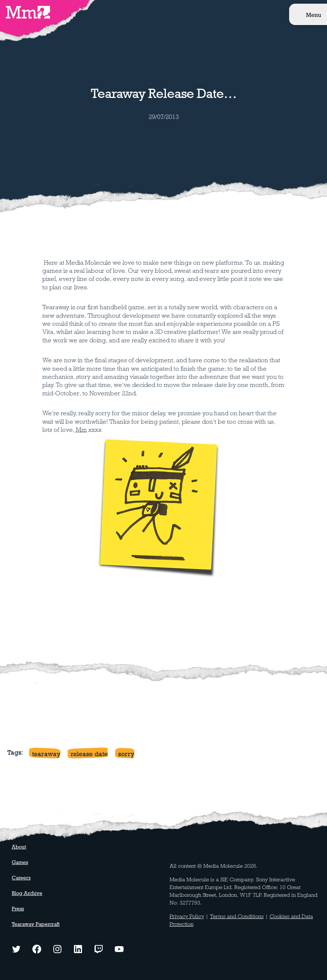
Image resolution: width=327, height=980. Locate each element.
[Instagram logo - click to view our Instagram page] (57, 948)
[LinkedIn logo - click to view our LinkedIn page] (78, 948)
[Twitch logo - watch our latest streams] (99, 948)
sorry (126, 754)
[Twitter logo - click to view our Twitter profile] (16, 948)
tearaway (46, 754)
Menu (314, 15)
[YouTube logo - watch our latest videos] (119, 948)
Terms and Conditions (237, 916)
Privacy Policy (187, 916)
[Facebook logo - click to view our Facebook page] (37, 948)
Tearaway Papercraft (36, 924)
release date (89, 754)
